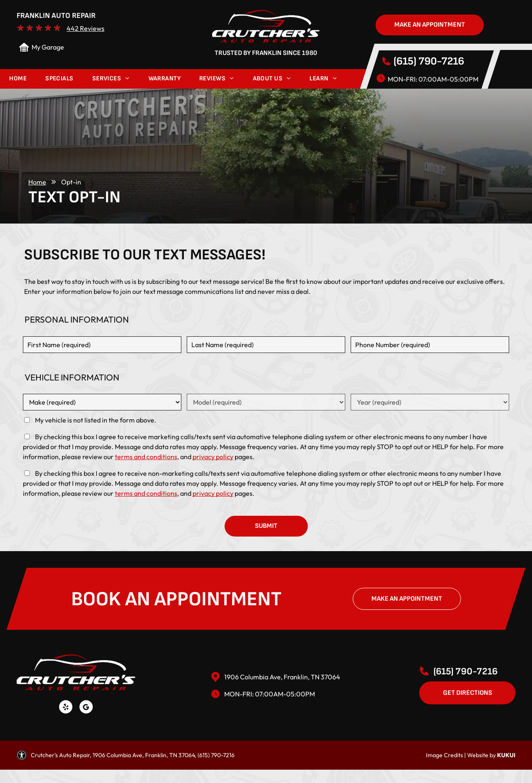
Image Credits (444, 755)
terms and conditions (146, 457)
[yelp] (66, 708)
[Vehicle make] (102, 402)
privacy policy (213, 457)
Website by (481, 755)
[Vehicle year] (430, 402)
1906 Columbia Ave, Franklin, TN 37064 (282, 677)
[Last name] (266, 345)
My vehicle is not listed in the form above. (96, 420)
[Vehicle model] (266, 402)
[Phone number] (430, 345)
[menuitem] (18, 79)
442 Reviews (85, 28)
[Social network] (86, 708)
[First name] (102, 345)
